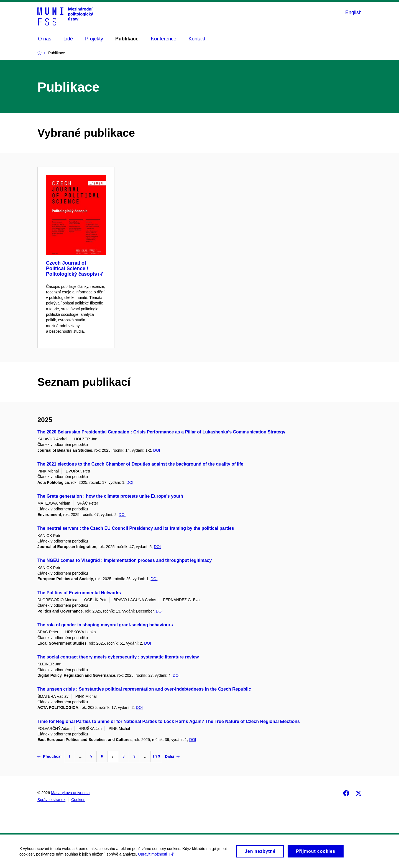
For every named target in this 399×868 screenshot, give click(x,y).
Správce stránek (51, 800)
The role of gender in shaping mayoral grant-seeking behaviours (105, 625)
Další (172, 756)
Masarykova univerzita (70, 793)
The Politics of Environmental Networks (79, 593)
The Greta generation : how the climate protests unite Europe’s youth (110, 496)
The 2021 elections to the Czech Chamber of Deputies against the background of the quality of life (140, 464)
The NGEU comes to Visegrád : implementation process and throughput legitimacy (125, 560)
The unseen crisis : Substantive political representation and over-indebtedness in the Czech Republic (144, 689)
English (353, 12)
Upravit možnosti (156, 856)
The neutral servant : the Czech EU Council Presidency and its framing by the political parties (136, 528)
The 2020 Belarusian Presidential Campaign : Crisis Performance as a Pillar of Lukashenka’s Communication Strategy (161, 432)
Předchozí (49, 756)
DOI (157, 450)
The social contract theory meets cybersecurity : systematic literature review (118, 657)
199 (156, 756)
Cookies (78, 800)
